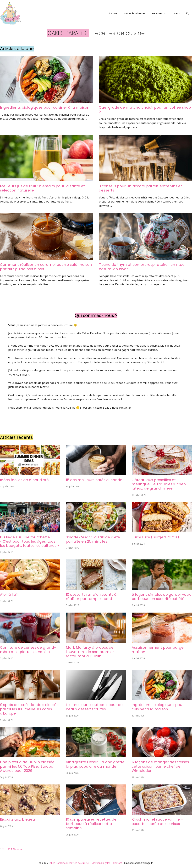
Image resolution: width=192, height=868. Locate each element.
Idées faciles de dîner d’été (24, 480)
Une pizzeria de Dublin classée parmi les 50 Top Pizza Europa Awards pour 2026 (27, 766)
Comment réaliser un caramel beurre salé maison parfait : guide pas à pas (46, 267)
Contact (118, 863)
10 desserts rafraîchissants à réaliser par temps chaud (91, 597)
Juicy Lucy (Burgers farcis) (155, 537)
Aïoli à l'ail (9, 595)
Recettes (161, 13)
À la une (113, 13)
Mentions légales (101, 863)
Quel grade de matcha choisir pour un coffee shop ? (145, 110)
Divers (176, 13)
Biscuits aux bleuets (18, 819)
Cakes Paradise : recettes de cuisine (69, 863)
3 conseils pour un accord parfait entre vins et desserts (140, 188)
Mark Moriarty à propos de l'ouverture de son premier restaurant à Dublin (90, 652)
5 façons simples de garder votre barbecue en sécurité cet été (162, 597)
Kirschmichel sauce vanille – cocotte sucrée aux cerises (157, 821)
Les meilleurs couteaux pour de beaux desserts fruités (94, 707)
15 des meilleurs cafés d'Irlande (94, 480)
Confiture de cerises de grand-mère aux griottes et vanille (28, 650)
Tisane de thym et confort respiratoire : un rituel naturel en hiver (142, 267)
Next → (18, 849)
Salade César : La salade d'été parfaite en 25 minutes (93, 539)
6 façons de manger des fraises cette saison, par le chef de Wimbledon (160, 766)
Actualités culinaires (134, 13)
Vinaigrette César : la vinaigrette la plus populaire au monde (95, 764)
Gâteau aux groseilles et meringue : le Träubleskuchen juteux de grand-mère (159, 484)
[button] (188, 13)
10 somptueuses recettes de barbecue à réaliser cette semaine (91, 824)
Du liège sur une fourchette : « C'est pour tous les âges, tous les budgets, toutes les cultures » (29, 541)
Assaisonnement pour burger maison (158, 650)
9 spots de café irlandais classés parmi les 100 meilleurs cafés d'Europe (29, 709)
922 (10, 849)
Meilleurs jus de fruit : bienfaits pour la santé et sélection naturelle (42, 188)
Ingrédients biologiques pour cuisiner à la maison (45, 107)
